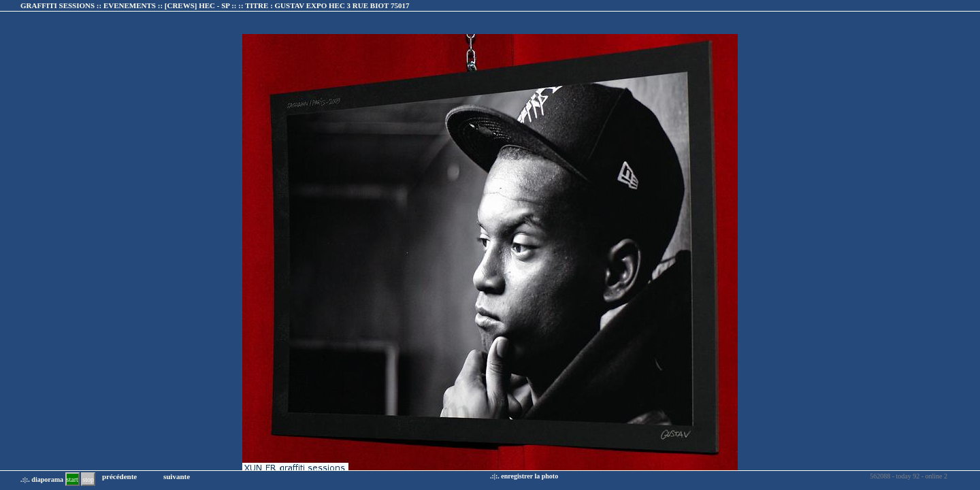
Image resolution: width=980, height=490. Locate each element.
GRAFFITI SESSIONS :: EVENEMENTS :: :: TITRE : (215, 5)
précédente (119, 476)
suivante (177, 476)
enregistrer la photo (529, 476)
